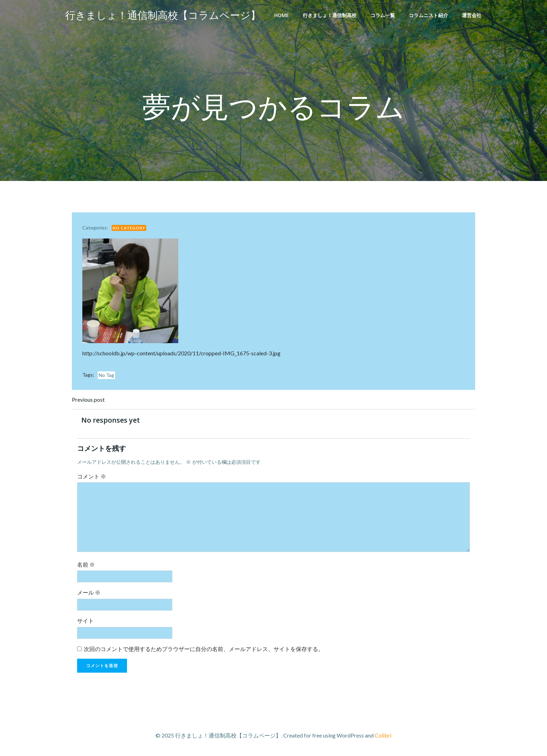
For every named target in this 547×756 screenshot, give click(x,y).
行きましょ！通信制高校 (330, 15)
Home (282, 15)
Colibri (383, 735)
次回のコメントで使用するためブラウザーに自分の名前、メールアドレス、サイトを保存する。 (204, 649)
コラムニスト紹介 (428, 15)
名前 (86, 564)
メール (89, 592)
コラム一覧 (383, 15)
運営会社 (472, 15)
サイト (85, 621)
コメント (92, 476)
